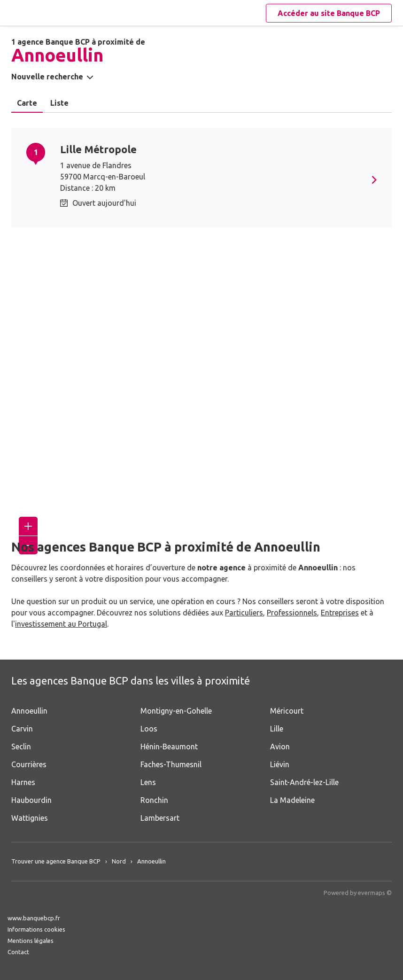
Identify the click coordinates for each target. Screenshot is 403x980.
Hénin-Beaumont (169, 747)
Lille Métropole (98, 149)
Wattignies (30, 818)
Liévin (280, 764)
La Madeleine (292, 800)
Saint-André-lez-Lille (304, 782)
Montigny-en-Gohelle (176, 711)
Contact (18, 952)
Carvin (22, 729)
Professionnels (292, 613)
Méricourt (287, 711)
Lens (148, 782)
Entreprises (340, 613)
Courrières (29, 764)
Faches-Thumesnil (171, 764)
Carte (27, 103)
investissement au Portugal (61, 624)
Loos (149, 729)
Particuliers (244, 613)
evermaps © (375, 893)
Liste (59, 103)
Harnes (23, 782)
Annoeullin (29, 711)
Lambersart (160, 818)
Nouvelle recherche (47, 77)
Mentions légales (31, 941)
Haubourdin (31, 800)
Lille (277, 729)
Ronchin (154, 800)
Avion (280, 747)
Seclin (21, 747)
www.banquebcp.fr (34, 918)
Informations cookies (36, 929)
